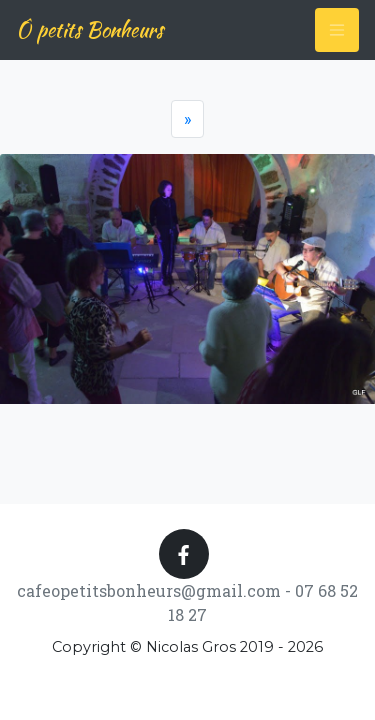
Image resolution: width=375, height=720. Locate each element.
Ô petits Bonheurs (89, 29)
